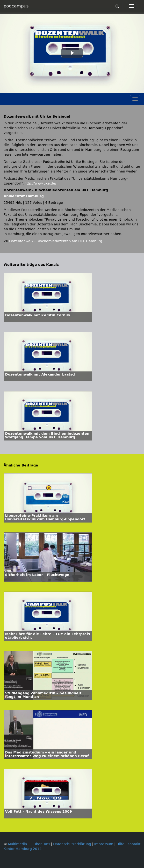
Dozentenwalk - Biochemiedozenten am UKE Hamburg (56, 241)
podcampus (16, 6)
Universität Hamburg (24, 196)
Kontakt (134, 844)
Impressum (104, 844)
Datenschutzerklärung (72, 844)
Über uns (42, 844)
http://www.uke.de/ (40, 183)
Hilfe (120, 844)
